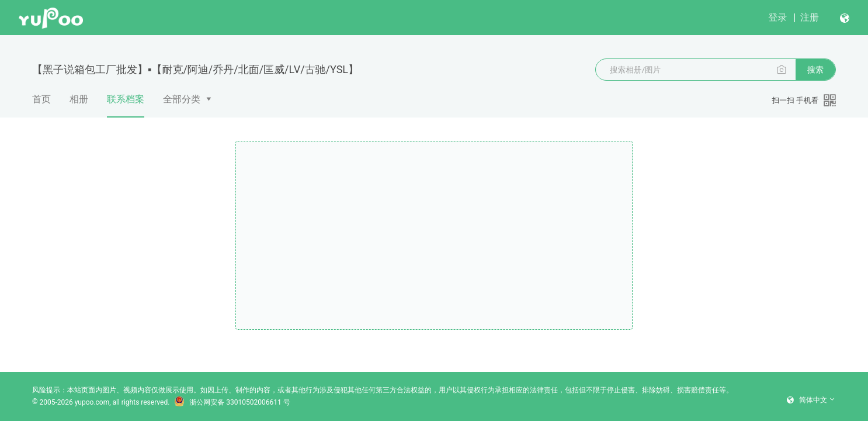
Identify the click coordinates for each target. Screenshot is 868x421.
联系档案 (126, 105)
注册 (810, 17)
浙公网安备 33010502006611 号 (232, 402)
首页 (41, 99)
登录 (777, 17)
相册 (79, 99)
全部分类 (182, 99)
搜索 (815, 70)
